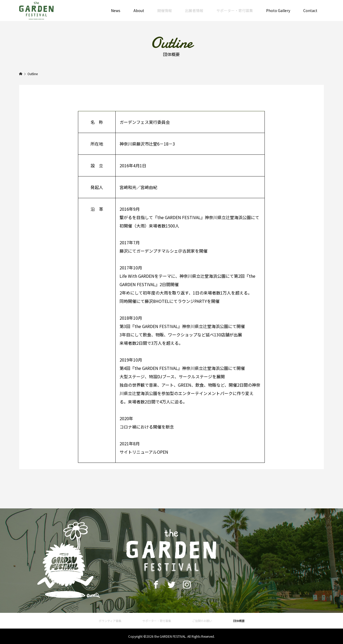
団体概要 (239, 621)
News (116, 10)
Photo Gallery (278, 10)
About (139, 10)
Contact (310, 10)
